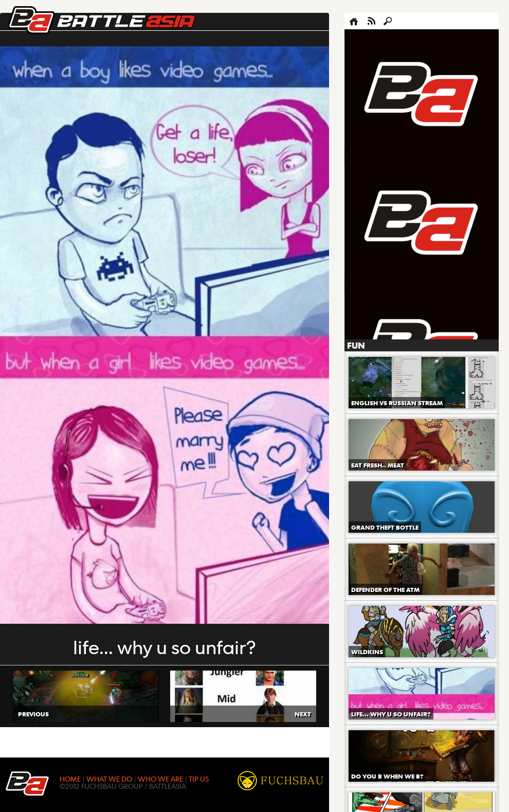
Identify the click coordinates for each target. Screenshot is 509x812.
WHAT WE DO (109, 779)
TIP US (199, 779)
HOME (70, 779)
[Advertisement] (383, 185)
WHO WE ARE (160, 779)
